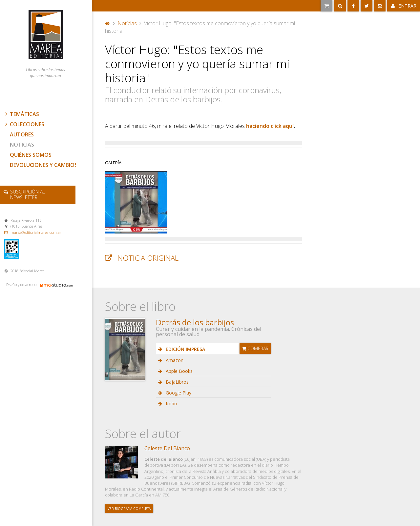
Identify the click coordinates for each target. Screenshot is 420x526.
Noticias (22, 145)
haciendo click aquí (270, 126)
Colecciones (24, 124)
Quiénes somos (31, 155)
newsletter (28, 194)
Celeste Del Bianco (167, 448)
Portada (108, 23)
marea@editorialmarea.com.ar (36, 232)
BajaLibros (177, 382)
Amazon (174, 360)
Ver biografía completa (129, 509)
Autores (22, 134)
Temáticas (21, 114)
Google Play (178, 393)
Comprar (255, 348)
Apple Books (178, 371)
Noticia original (148, 258)
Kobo (171, 404)
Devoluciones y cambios (44, 165)
